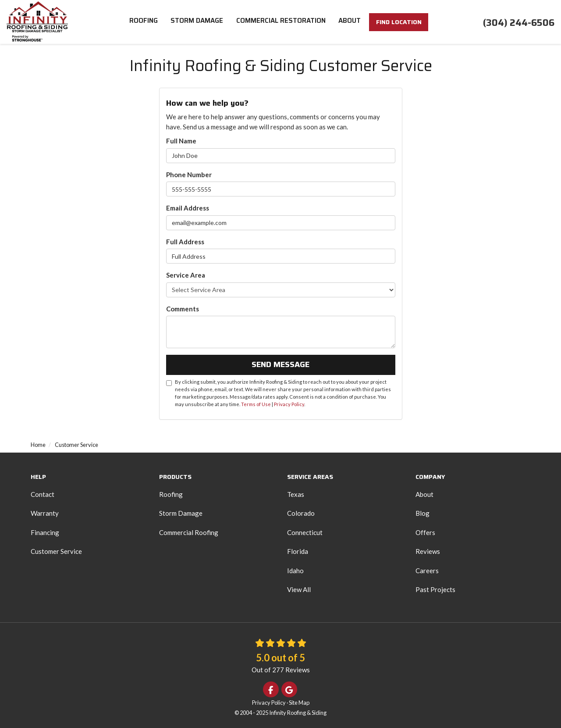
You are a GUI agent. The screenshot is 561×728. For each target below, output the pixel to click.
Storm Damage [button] (197, 22)
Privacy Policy (289, 404)
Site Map (299, 703)
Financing (45, 532)
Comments (183, 309)
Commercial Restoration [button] (281, 22)
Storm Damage (181, 513)
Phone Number (189, 175)
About (424, 494)
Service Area (186, 275)
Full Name (181, 141)
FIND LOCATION (399, 23)
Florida (298, 551)
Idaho (295, 571)
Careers (427, 571)
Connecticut (305, 532)
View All (299, 589)
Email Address (188, 208)
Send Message (280, 364)
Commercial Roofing (189, 532)
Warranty (45, 513)
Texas (296, 494)
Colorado (301, 513)
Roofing (171, 494)
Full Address (185, 242)
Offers (425, 532)
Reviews (428, 551)
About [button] (350, 22)
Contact (43, 494)
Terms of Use (256, 404)
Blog (423, 513)
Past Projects (435, 589)
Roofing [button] (143, 22)
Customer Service (56, 551)
